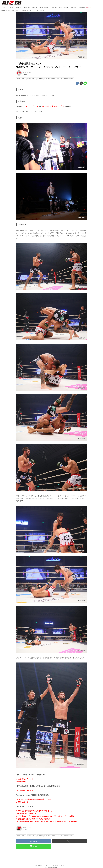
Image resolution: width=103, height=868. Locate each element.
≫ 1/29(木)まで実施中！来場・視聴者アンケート (34, 799)
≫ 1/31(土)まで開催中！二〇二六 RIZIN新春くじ (34, 811)
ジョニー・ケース (31, 106)
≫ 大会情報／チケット (25, 779)
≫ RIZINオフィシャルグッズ (27, 814)
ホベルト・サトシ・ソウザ (53, 106)
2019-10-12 (27, 72)
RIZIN (25, 74)
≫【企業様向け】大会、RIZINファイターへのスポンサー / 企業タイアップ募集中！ (47, 822)
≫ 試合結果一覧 (22, 802)
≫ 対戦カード (21, 782)
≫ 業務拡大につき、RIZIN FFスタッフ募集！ (33, 819)
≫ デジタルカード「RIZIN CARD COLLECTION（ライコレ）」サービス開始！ (46, 816)
